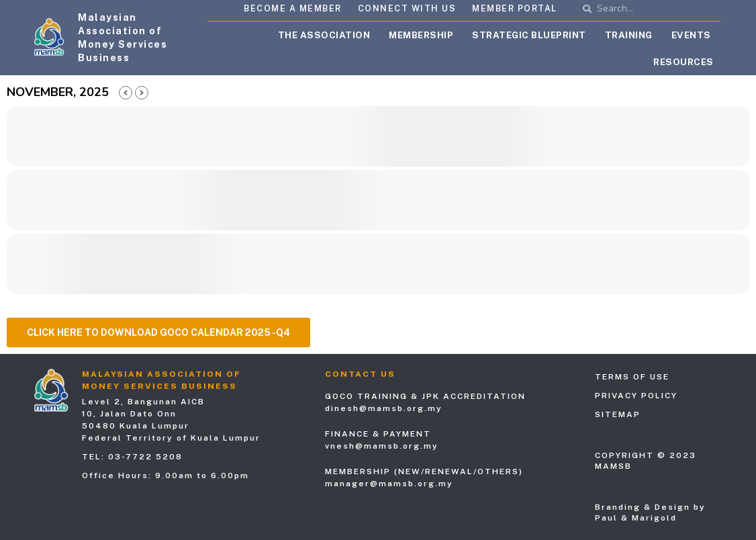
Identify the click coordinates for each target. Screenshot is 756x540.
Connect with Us (407, 8)
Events (691, 35)
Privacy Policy (636, 396)
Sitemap (618, 414)
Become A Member (293, 8)
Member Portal (515, 8)
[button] (158, 332)
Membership (421, 35)
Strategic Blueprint (529, 35)
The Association (324, 35)
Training (629, 35)
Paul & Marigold (636, 518)
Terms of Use (632, 377)
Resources (683, 62)
